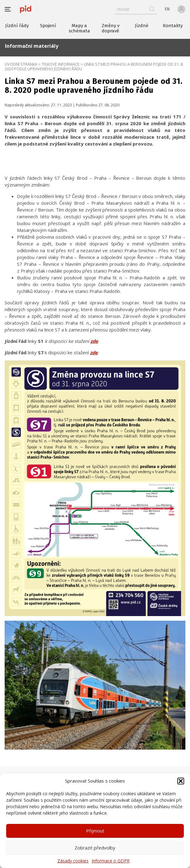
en (167, 9)
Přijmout (95, 831)
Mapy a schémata (79, 28)
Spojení (48, 26)
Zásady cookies (73, 861)
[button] (181, 781)
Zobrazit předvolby (95, 848)
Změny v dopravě (111, 28)
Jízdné (142, 26)
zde (94, 341)
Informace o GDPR (111, 861)
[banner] (26, 9)
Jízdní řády (17, 26)
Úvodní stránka (21, 64)
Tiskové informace (61, 64)
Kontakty (173, 26)
